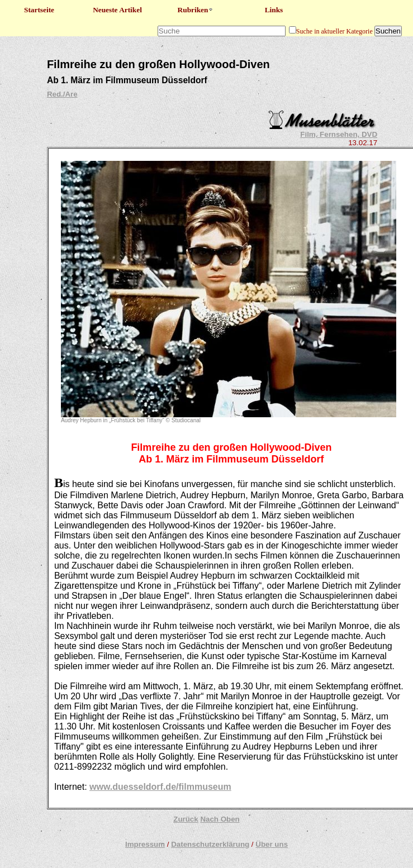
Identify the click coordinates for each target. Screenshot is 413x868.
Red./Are (62, 94)
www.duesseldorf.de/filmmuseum (160, 787)
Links (274, 10)
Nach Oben (220, 819)
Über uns (272, 844)
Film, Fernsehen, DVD (339, 134)
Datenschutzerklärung (210, 844)
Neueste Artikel (117, 10)
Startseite (39, 10)
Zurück (186, 819)
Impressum (145, 844)
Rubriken (196, 10)
